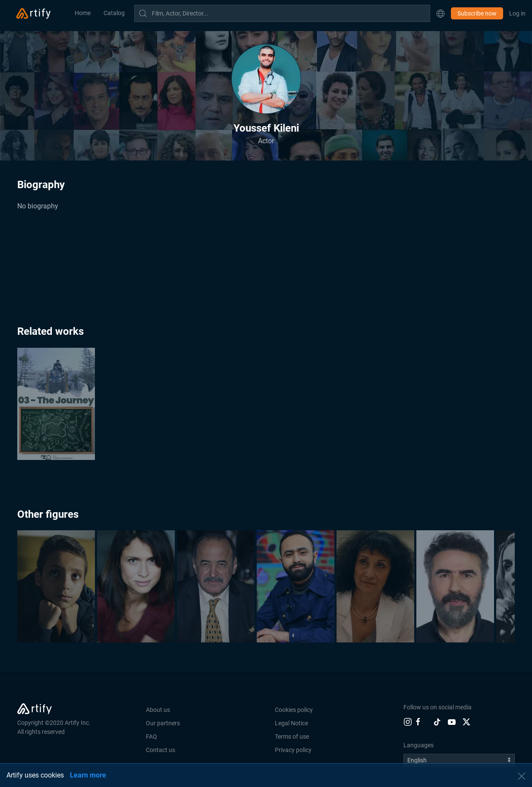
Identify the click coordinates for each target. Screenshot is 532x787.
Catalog (114, 13)
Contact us (161, 750)
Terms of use (292, 737)
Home (83, 13)
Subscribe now (477, 13)
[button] (441, 13)
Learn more (88, 775)
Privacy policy (293, 750)
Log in (517, 13)
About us (158, 710)
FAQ (151, 737)
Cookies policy (294, 710)
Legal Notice (291, 723)
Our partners (163, 723)
